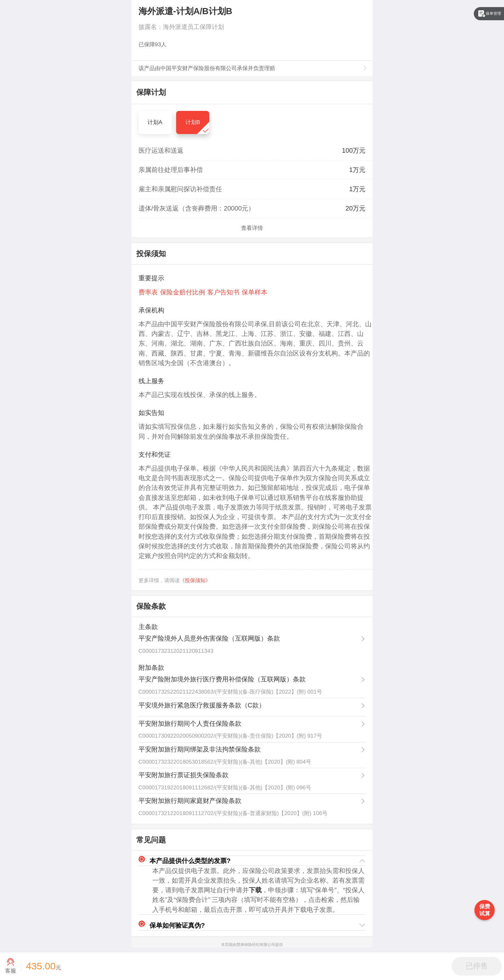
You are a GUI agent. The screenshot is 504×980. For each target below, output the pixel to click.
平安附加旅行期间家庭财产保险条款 (190, 801)
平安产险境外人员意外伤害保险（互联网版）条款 (209, 638)
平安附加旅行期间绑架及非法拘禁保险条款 (200, 749)
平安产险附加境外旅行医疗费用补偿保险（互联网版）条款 (222, 679)
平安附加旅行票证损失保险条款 (184, 775)
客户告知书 (223, 292)
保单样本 (255, 292)
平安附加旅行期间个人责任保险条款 (190, 724)
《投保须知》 (195, 580)
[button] (252, 861)
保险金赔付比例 (183, 292)
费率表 (148, 292)
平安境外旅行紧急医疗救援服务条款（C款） (202, 705)
